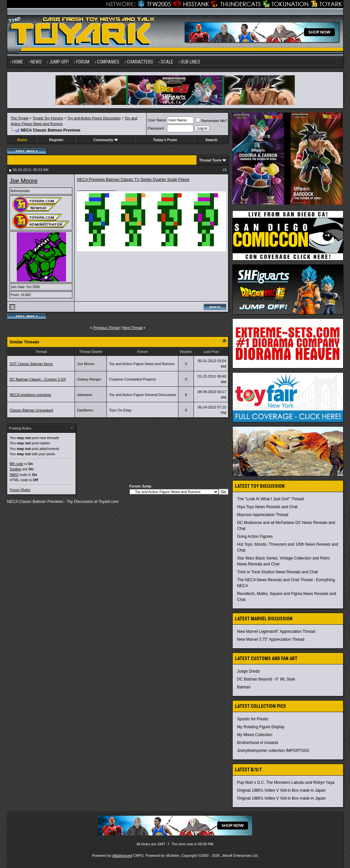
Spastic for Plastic (253, 719)
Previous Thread (106, 328)
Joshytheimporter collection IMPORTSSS (273, 751)
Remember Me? (211, 121)
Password (156, 128)
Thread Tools (210, 160)
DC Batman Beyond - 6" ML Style (266, 679)
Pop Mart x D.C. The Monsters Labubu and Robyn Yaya (286, 782)
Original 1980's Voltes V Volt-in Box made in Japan (281, 790)
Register (56, 140)
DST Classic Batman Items (31, 364)
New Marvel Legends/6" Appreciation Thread (276, 632)
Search (211, 140)
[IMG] (14, 475)
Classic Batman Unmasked (31, 410)
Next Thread (132, 328)
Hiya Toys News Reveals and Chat (267, 507)
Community (106, 140)
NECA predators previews (30, 395)
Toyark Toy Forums (48, 118)
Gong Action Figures (255, 536)
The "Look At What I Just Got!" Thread (270, 499)
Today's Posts (165, 140)
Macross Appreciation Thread (263, 515)
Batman (244, 687)
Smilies (15, 469)
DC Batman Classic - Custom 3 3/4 (38, 379)
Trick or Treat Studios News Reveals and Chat (277, 572)
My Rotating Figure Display (261, 727)
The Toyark (20, 118)
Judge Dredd (248, 671)
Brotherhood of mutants (257, 743)
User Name (157, 120)
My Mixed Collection (255, 735)
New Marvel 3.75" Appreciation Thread (271, 639)
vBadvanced (122, 856)
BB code (16, 464)
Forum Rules (20, 490)
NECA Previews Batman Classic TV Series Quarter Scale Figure (133, 180)
